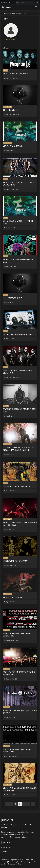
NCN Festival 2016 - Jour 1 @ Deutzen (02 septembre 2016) (17, 635)
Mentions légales (14, 862)
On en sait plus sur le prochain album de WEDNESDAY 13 (17, 372)
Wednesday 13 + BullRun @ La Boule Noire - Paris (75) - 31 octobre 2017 (20, 524)
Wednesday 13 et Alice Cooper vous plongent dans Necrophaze (19, 184)
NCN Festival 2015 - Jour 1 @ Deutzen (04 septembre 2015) (17, 751)
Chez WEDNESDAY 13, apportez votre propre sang (18, 222)
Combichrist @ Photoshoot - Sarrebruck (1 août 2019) (20, 410)
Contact (4, 851)
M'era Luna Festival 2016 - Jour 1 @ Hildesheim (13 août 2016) (20, 712)
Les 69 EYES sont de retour (13, 298)
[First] (7, 804)
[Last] (33, 804)
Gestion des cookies (14, 864)
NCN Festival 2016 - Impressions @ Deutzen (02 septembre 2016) (19, 673)
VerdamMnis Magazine (10, 13)
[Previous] (11, 804)
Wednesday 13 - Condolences (13, 597)
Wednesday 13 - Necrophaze (13, 146)
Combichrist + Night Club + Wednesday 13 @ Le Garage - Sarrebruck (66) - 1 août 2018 (19, 449)
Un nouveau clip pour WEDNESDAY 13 (16, 561)
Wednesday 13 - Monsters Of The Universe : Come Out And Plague (20, 789)
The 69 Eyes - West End (11, 110)
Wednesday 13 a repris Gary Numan (15, 74)
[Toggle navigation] (36, 7)
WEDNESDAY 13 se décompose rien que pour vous (18, 261)
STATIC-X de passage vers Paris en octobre (18, 334)
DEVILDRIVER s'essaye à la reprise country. (18, 486)
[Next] (28, 804)
